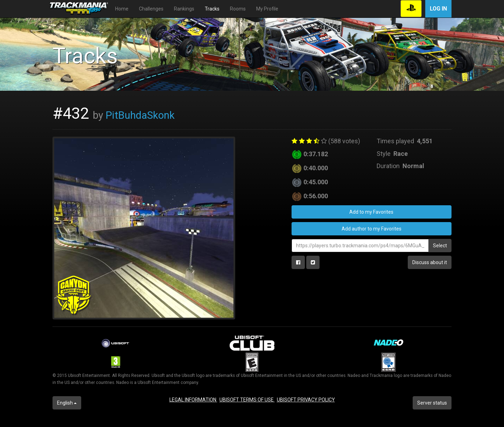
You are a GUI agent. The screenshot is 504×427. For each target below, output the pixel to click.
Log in (438, 9)
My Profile (267, 9)
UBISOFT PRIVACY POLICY (306, 400)
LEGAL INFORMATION (193, 400)
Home (122, 9)
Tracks (212, 9)
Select (440, 246)
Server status (432, 403)
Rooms (238, 9)
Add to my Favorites (371, 212)
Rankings (184, 9)
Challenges (151, 9)
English (67, 403)
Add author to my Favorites (372, 229)
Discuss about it (430, 262)
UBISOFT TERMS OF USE (247, 400)
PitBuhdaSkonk (140, 115)
